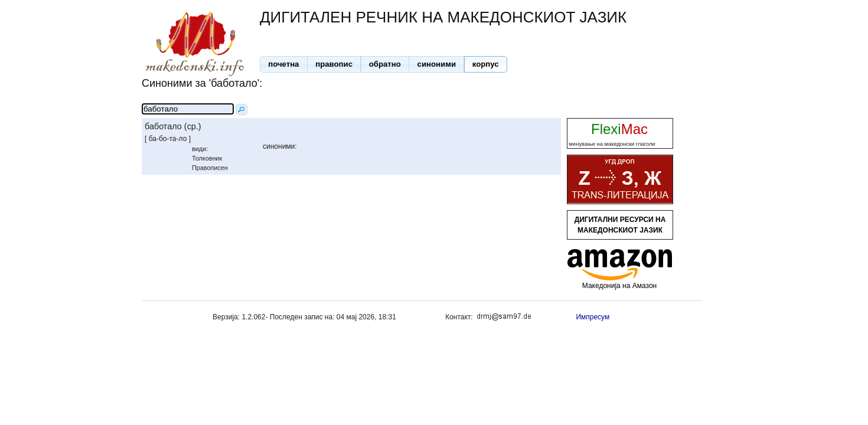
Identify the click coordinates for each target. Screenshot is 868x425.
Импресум (593, 317)
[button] (284, 64)
